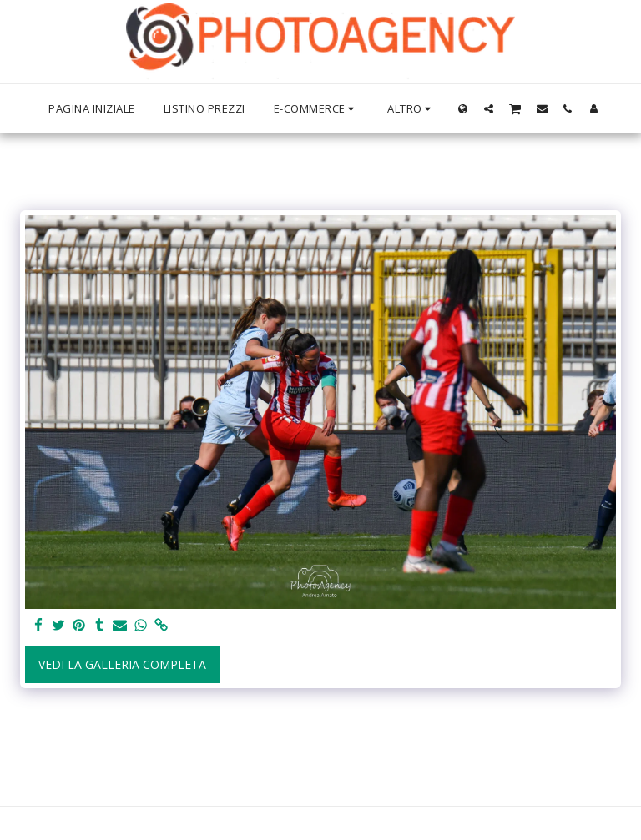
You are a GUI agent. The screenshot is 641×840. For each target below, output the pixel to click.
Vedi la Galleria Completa (122, 664)
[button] (489, 108)
